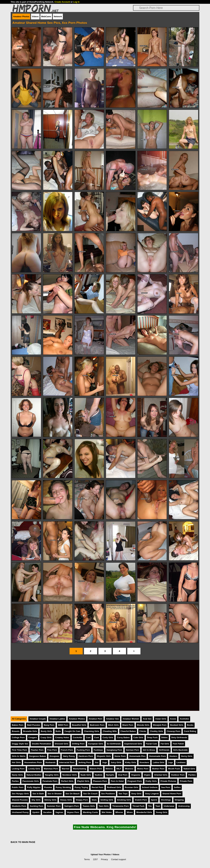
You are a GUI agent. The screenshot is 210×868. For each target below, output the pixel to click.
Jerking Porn (85, 762)
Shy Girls (36, 800)
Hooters (173, 756)
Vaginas (59, 812)
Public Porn (18, 787)
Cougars (33, 737)
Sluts (94, 800)
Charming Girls (92, 731)
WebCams (46, 16)
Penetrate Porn (50, 781)
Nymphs (110, 775)
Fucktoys (98, 750)
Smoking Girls (124, 800)
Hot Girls (16, 762)
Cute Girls (138, 737)
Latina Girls (158, 762)
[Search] (166, 8)
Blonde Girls (143, 725)
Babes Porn (18, 725)
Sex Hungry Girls (20, 794)
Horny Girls (187, 756)
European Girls (96, 744)
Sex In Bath (38, 794)
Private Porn (186, 781)
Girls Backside (180, 750)
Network (58, 16)
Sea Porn (166, 787)
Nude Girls (86, 775)
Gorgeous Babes (37, 756)
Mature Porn (96, 769)
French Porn (67, 750)
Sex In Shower (55, 794)
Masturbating (79, 769)
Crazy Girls (46, 737)
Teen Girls (104, 806)
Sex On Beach (73, 794)
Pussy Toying (81, 787)
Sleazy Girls (66, 800)
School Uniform (150, 787)
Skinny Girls (50, 800)
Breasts (16, 731)
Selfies (177, 787)
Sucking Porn (36, 806)
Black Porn (128, 725)
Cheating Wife (110, 731)
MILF (119, 769)
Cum (88, 737)
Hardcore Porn (86, 756)
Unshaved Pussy (20, 812)
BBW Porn (63, 725)
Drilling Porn (78, 744)
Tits (150, 806)
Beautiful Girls (79, 725)
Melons (109, 769)
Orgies (147, 775)
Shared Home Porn (172, 794)
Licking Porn (18, 769)
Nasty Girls (17, 775)
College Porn (18, 737)
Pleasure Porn (100, 781)
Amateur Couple (38, 719)
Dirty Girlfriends (179, 737)
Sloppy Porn (82, 800)
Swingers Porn (72, 806)
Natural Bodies (34, 775)
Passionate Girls (31, 781)
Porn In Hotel (117, 781)
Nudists (99, 775)
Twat (158, 806)
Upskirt (36, 812)
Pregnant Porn (135, 781)
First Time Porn (20, 750)
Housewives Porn (33, 762)
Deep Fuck (152, 737)
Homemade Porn (157, 756)
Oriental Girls (161, 775)
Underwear (169, 806)
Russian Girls (132, 787)
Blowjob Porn (160, 725)
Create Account (62, 2)
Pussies (48, 787)
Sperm (154, 800)
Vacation (47, 812)
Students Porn (19, 806)
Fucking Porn (83, 750)
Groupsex (54, 756)
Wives (130, 812)
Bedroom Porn (97, 725)
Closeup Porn (173, 731)
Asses (173, 719)
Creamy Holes (62, 737)
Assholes (184, 719)
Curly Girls (108, 737)
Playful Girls (83, 781)
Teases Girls (89, 806)
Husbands (51, 762)
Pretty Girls (151, 781)
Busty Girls (46, 731)
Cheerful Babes (128, 731)
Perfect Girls (67, 781)
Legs (170, 762)
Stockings (166, 800)
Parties (15, 781)
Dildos (164, 737)
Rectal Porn (98, 787)
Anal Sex (147, 719)
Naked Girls (189, 769)
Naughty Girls (52, 775)
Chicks (143, 731)
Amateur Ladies (57, 719)
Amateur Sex (112, 719)
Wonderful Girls (144, 812)
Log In (76, 2)
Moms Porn (143, 769)
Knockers (144, 762)
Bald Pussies (34, 725)
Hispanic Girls (104, 756)
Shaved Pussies (20, 800)
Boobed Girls (177, 725)
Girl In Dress (149, 750)
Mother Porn (158, 769)
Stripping (179, 800)
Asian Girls (161, 719)
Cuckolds (78, 737)
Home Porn (120, 756)
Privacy (105, 859)
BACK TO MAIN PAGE (23, 842)
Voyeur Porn (73, 812)
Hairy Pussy (69, 756)
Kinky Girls (131, 762)
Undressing (184, 806)
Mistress (129, 769)
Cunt (97, 737)
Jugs (105, 762)
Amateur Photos (21, 16)
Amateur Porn (96, 719)
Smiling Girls (107, 800)
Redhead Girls (114, 787)
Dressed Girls (62, 744)
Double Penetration (41, 744)
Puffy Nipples (34, 787)
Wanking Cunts (90, 812)
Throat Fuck (138, 806)
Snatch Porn (141, 800)
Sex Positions (108, 794)
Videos (35, 16)
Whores (119, 812)
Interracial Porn (67, 762)
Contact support (118, 859)
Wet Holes (107, 812)
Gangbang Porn (114, 750)
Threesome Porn (121, 806)
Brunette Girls (30, 731)
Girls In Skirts (19, 756)
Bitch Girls (113, 725)
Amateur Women (131, 719)
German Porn (132, 750)
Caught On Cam (72, 731)
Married (65, 769)
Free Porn (52, 750)
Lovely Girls (34, 769)
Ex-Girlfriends (114, 744)
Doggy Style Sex (20, 744)
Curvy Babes (123, 737)
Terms (87, 859)
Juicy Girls (116, 762)
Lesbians (181, 762)
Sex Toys (123, 794)
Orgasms (136, 775)
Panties (192, 775)
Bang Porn (49, 725)
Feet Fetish (178, 744)
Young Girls (162, 812)
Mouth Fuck (174, 769)
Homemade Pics (137, 756)
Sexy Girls (136, 794)
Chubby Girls (156, 731)
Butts (58, 731)
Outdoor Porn (178, 775)
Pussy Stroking (63, 787)
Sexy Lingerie (152, 794)
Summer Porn (54, 806)
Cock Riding (190, 731)
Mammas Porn (51, 769)
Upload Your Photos (101, 854)
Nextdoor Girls (70, 775)
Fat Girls (165, 744)
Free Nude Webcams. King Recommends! (105, 827)
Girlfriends (164, 750)
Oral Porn (123, 775)
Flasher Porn (37, 750)
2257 (95, 859)
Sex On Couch (90, 794)
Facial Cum (151, 744)
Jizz (97, 762)
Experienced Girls (133, 744)
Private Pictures (168, 781)
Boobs (190, 725)
